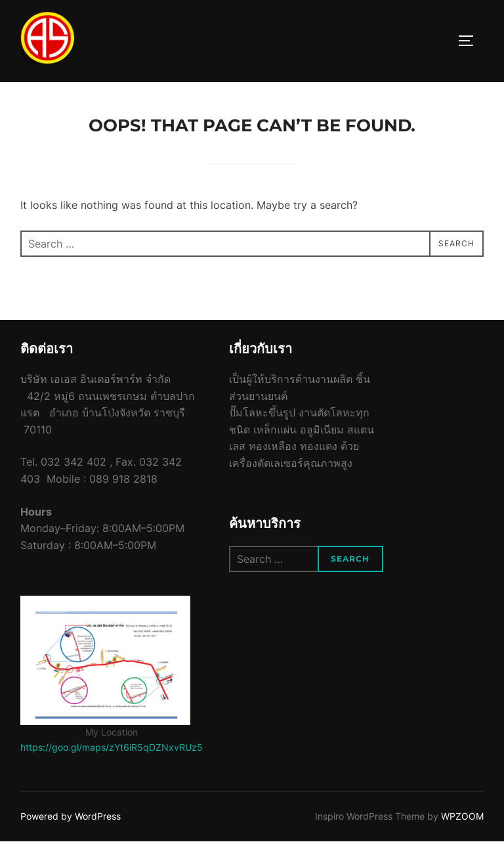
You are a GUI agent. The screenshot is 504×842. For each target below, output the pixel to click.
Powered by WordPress (71, 816)
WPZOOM (462, 816)
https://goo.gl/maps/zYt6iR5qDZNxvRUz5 (112, 747)
